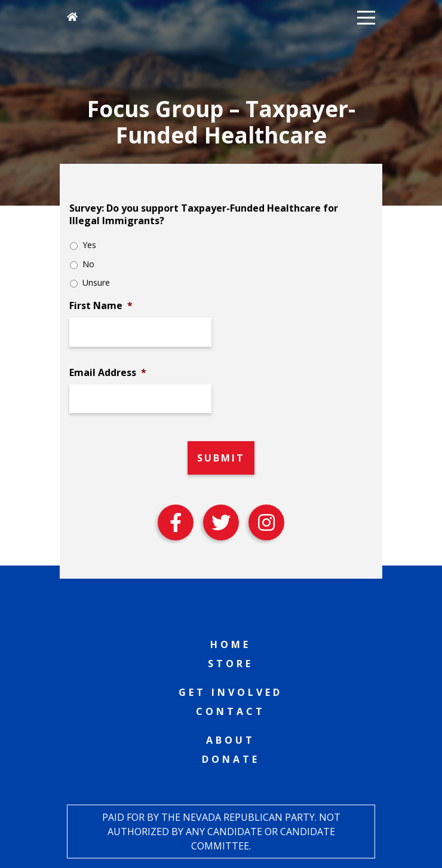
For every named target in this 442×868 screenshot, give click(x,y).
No (88, 264)
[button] (366, 17)
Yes (89, 245)
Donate (231, 759)
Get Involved (231, 692)
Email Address (108, 373)
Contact (231, 711)
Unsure (96, 282)
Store (231, 664)
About (231, 740)
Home (231, 644)
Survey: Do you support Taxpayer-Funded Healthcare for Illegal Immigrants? (204, 215)
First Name (101, 306)
